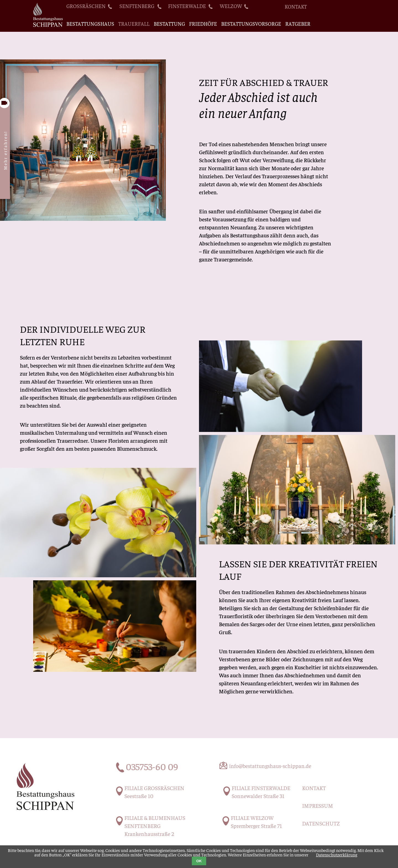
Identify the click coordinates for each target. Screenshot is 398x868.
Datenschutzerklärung (337, 854)
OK (199, 861)
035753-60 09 (152, 766)
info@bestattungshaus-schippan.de (270, 766)
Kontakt (296, 6)
